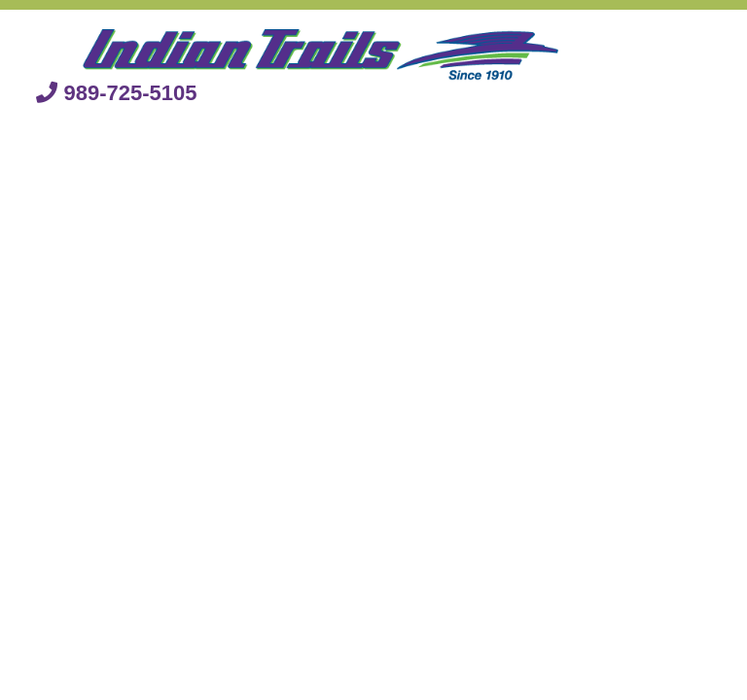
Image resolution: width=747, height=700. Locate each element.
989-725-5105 (116, 93)
